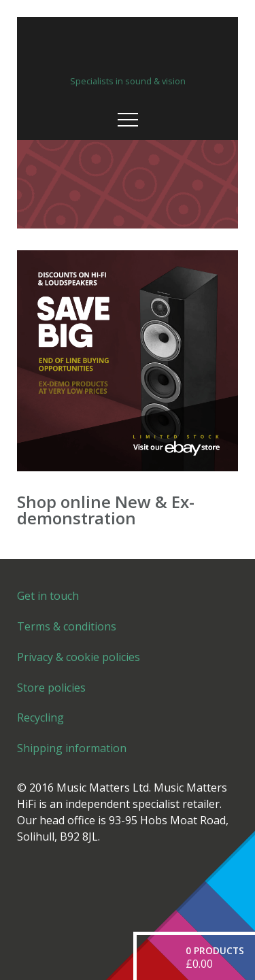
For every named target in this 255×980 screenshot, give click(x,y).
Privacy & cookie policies (79, 657)
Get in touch (48, 596)
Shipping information (72, 748)
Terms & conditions (67, 626)
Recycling (40, 717)
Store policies (51, 688)
